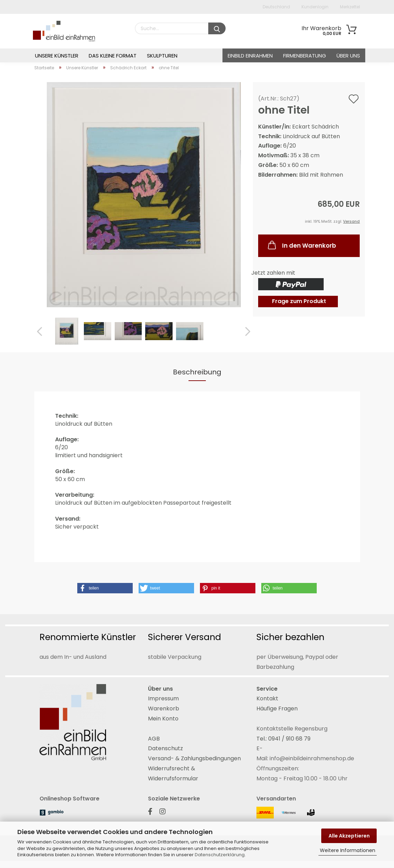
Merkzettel (349, 7)
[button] (105, 588)
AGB (154, 739)
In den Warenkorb (301, 245)
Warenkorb (164, 708)
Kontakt (267, 698)
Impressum (163, 698)
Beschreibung (197, 372)
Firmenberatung (305, 56)
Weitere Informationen (348, 850)
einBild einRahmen (250, 56)
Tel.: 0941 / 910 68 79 (283, 739)
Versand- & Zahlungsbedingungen (194, 758)
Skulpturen (162, 56)
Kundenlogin (314, 7)
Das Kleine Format (113, 56)
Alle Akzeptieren (349, 836)
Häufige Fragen (277, 708)
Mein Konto (163, 719)
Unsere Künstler (57, 56)
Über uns (348, 56)
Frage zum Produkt (299, 301)
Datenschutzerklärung (220, 855)
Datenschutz (165, 748)
